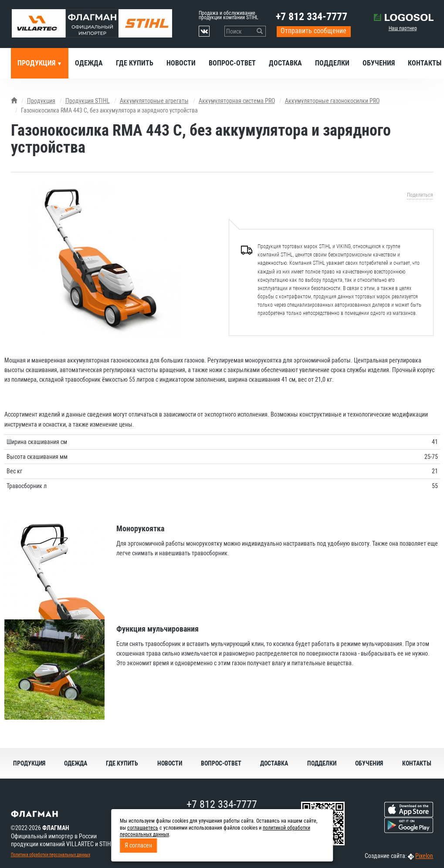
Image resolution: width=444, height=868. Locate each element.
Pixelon (424, 856)
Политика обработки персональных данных (51, 855)
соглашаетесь (143, 828)
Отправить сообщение (314, 31)
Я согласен (138, 845)
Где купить (135, 63)
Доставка (285, 63)
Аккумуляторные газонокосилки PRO (332, 101)
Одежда (89, 63)
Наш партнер (403, 28)
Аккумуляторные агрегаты (154, 101)
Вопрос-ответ (232, 63)
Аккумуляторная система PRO (237, 101)
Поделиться (420, 195)
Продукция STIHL (88, 101)
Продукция (37, 63)
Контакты (417, 763)
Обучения (379, 63)
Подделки (332, 63)
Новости (181, 63)
